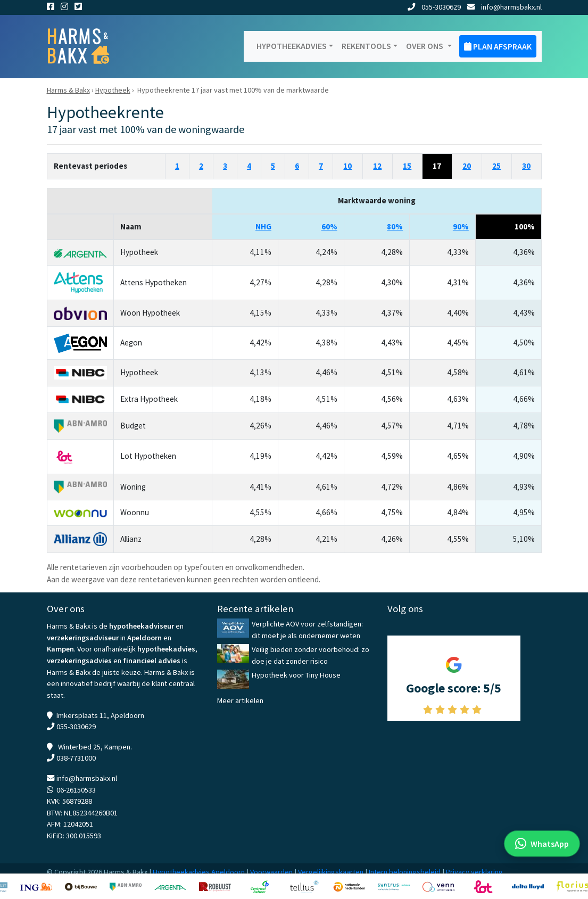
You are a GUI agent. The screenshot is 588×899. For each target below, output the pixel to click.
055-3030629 (434, 7)
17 (437, 166)
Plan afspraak (498, 46)
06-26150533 (76, 790)
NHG (263, 226)
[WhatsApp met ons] (542, 844)
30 (526, 166)
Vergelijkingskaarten (331, 872)
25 (496, 166)
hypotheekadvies (166, 649)
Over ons (425, 46)
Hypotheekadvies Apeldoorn (199, 872)
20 (467, 166)
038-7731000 (76, 758)
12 (377, 166)
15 (407, 166)
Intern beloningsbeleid (405, 872)
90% (461, 226)
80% (395, 226)
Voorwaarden (271, 872)
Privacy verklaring (474, 872)
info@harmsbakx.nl (504, 7)
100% (525, 226)
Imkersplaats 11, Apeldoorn (100, 715)
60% (329, 226)
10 (347, 166)
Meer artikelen (240, 700)
